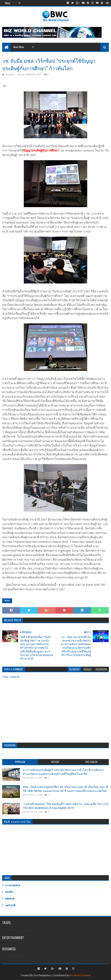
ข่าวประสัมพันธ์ (13, 886)
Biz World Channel (80, 975)
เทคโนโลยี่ (10, 906)
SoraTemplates (42, 975)
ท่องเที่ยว (9, 892)
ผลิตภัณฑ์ (10, 899)
